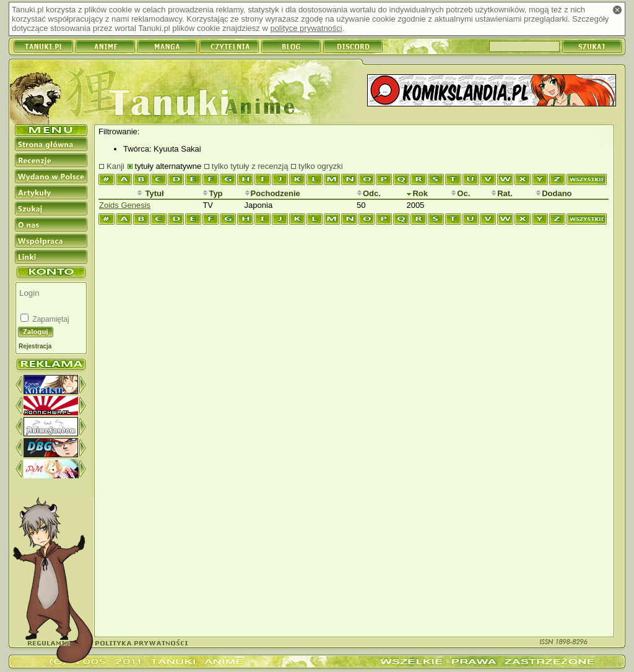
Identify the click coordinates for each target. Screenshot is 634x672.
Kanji (115, 166)
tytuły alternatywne (168, 166)
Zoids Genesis (125, 205)
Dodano (554, 193)
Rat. (502, 193)
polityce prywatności (306, 28)
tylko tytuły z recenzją (250, 166)
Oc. (460, 193)
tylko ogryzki (321, 166)
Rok (417, 193)
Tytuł (150, 193)
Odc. (369, 193)
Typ (212, 193)
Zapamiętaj (50, 319)
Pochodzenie (272, 193)
